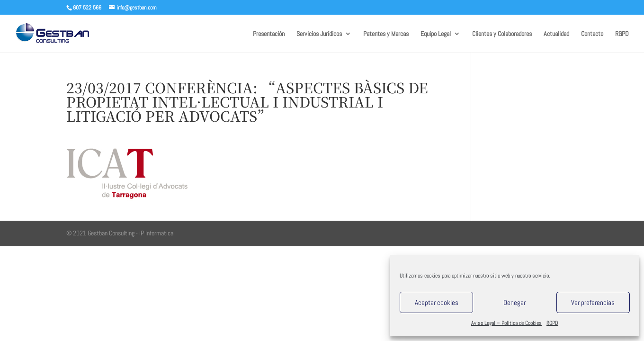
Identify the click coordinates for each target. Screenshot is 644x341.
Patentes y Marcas (386, 34)
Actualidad (556, 34)
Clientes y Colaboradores (502, 34)
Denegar (514, 302)
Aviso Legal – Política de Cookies (506, 323)
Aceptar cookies (437, 302)
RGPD (552, 323)
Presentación (269, 34)
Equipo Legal (436, 34)
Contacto (592, 34)
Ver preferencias (593, 302)
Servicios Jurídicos (319, 34)
